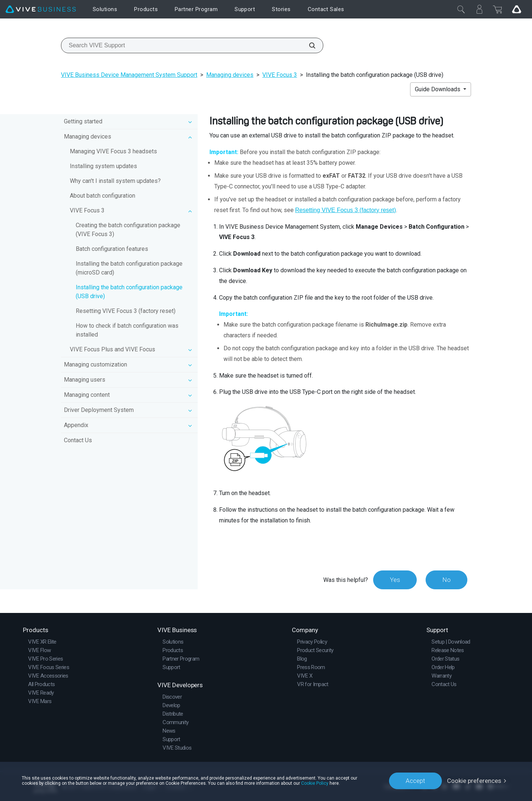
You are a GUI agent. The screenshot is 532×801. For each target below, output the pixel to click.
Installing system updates (103, 166)
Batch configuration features (112, 249)
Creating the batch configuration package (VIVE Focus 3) (128, 230)
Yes (395, 580)
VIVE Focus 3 (280, 75)
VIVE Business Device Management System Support (129, 75)
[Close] (461, 9)
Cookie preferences (474, 781)
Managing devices (230, 75)
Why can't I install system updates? (115, 181)
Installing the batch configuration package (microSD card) (129, 268)
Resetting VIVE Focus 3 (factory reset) (126, 311)
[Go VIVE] (516, 9)
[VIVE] (41, 9)
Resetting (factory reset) (346, 210)
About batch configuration (103, 196)
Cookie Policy (315, 783)
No (446, 580)
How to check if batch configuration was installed (127, 330)
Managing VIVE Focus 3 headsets (113, 151)
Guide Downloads (438, 89)
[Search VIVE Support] (308, 45)
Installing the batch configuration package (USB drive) (129, 292)
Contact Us (78, 440)
